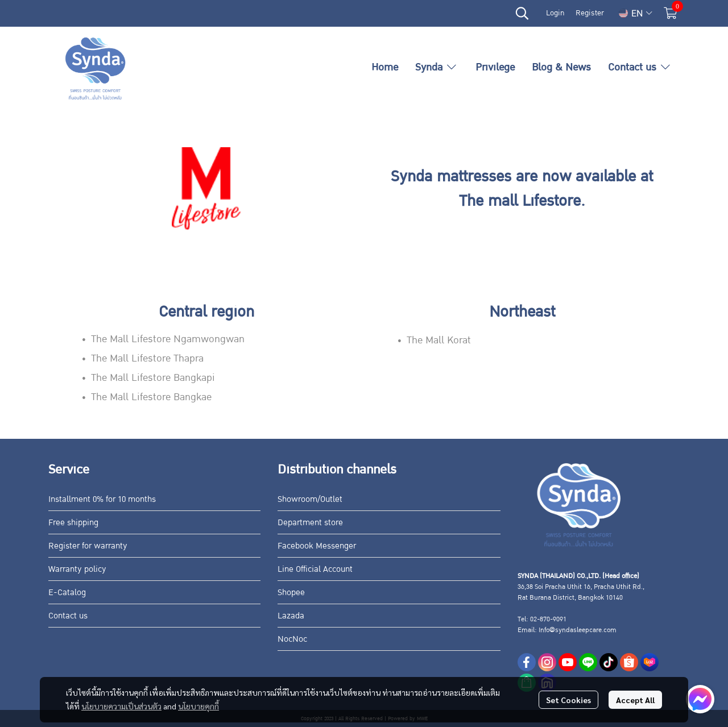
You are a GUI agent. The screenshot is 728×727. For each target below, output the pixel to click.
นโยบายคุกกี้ (198, 706)
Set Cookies (568, 700)
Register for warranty (88, 546)
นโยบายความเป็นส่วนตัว (121, 706)
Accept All (635, 700)
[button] (522, 13)
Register (590, 13)
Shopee (291, 592)
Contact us (68, 616)
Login (555, 13)
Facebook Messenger (317, 546)
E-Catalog (67, 592)
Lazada (291, 616)
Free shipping (73, 522)
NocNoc (292, 639)
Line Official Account (315, 569)
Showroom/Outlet (310, 499)
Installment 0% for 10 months (102, 499)
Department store (310, 522)
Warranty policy (77, 569)
